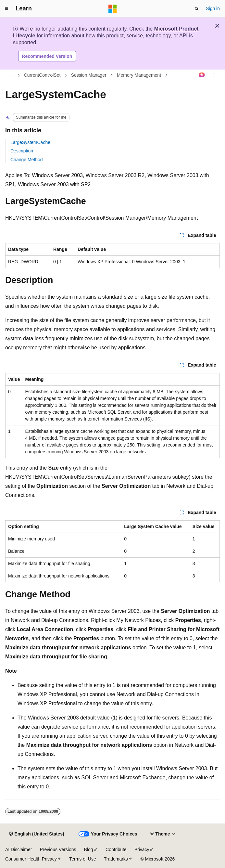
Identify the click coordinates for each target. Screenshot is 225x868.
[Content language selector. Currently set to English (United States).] (37, 834)
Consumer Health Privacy (31, 859)
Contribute (116, 849)
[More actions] (214, 75)
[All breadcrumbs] (11, 75)
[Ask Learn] (202, 75)
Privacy (142, 849)
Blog (89, 849)
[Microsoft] (113, 9)
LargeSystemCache (30, 142)
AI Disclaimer (19, 849)
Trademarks (116, 859)
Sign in (213, 8)
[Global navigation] (6, 9)
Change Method (27, 160)
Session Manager (89, 75)
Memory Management (139, 75)
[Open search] (197, 9)
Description (22, 151)
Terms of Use (82, 859)
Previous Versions (58, 849)
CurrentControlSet (42, 75)
